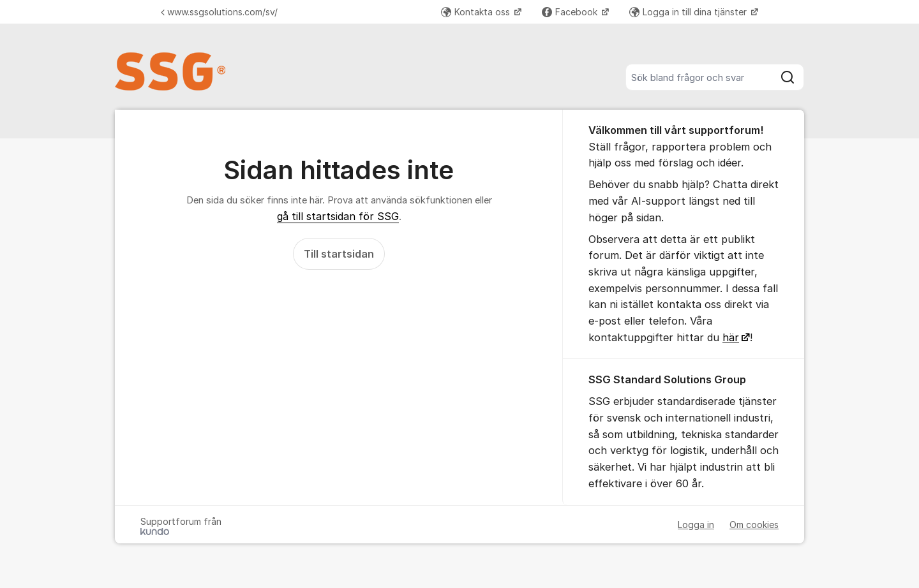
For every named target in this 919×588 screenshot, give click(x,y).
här (731, 337)
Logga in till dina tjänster (689, 12)
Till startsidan (339, 254)
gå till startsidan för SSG (338, 216)
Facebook (571, 12)
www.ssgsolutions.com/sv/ (219, 12)
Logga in (696, 525)
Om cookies (754, 525)
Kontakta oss (477, 12)
